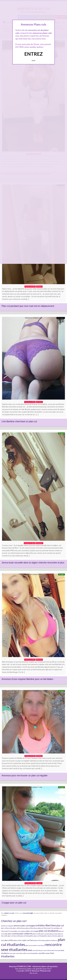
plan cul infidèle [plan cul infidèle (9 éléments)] (14, 934)
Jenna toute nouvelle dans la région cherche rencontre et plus (33, 563)
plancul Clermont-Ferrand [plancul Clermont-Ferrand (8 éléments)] (47, 928)
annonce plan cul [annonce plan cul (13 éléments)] (21, 926)
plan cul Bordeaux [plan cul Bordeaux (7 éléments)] (19, 928)
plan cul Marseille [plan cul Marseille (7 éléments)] (14, 936)
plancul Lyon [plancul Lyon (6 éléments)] (54, 934)
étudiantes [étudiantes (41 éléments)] (8, 956)
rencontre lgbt (28, 913)
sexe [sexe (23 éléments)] (30, 950)
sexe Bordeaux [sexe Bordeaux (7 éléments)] (38, 950)
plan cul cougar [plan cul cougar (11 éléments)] (32, 931)
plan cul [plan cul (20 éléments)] (60, 925)
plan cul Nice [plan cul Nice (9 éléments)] (9, 940)
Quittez (33, 61)
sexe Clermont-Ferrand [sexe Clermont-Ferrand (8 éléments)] (52, 950)
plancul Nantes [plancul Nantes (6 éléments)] (53, 936)
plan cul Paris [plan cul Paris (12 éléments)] (28, 940)
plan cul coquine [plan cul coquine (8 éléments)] (20, 931)
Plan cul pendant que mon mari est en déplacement (28, 306)
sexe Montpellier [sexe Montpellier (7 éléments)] (32, 953)
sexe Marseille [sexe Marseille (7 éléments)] (21, 953)
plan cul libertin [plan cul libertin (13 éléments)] (26, 934)
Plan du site (34, 973)
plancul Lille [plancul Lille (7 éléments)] (37, 934)
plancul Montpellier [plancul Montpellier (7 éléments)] (27, 936)
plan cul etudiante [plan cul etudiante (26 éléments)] (48, 931)
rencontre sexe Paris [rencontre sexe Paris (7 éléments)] (37, 945)
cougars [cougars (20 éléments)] (32, 925)
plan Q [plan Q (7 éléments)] (27, 945)
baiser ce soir (9, 913)
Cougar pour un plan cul (14, 903)
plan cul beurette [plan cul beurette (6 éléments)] (7, 928)
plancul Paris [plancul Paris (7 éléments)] (18, 940)
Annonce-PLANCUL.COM (20, 966)
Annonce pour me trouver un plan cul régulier (25, 775)
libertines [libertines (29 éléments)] (51, 925)
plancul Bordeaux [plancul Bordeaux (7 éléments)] (32, 928)
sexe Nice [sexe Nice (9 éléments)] (42, 953)
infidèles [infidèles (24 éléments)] (41, 925)
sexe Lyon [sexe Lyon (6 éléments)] (12, 953)
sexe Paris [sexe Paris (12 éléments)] (50, 953)
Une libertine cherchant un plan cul (19, 421)
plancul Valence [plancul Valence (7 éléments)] (52, 940)
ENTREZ (33, 54)
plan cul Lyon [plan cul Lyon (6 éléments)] (45, 934)
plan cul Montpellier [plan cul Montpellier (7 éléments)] (41, 936)
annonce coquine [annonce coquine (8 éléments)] (7, 926)
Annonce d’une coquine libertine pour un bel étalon (27, 679)
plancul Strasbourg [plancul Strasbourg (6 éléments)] (40, 940)
